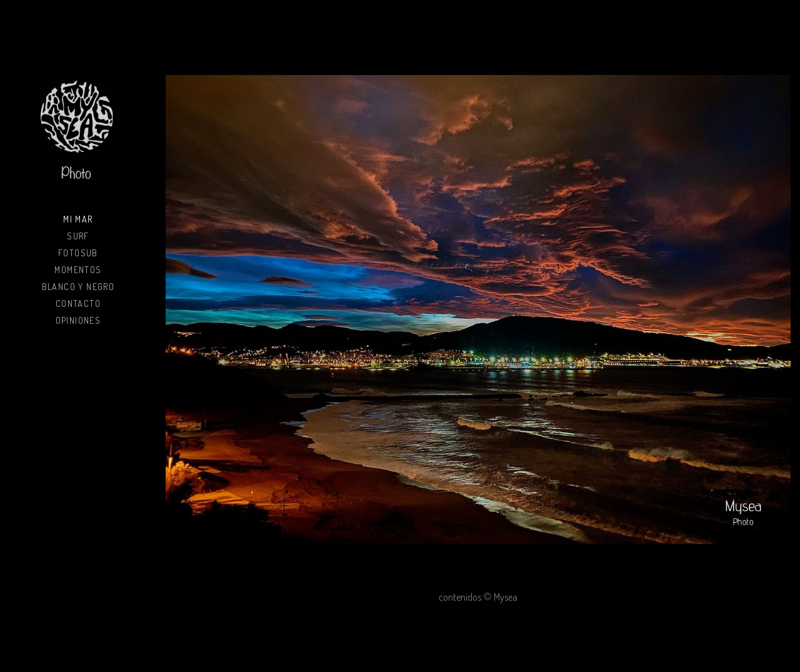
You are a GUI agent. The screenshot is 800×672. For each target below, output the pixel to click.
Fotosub (78, 253)
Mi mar (78, 219)
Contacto (78, 303)
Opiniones (78, 320)
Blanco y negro (78, 287)
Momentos (78, 270)
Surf (78, 236)
